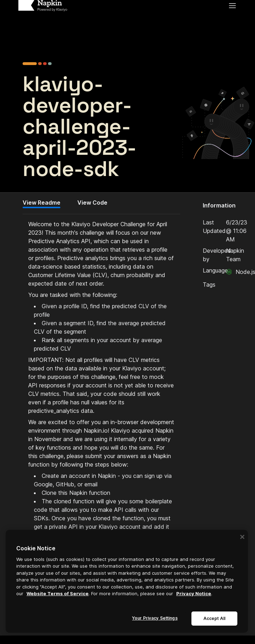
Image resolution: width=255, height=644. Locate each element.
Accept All (214, 618)
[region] (127, 581)
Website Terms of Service (58, 593)
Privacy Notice (194, 593)
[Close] (242, 537)
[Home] (43, 6)
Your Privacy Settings (155, 618)
